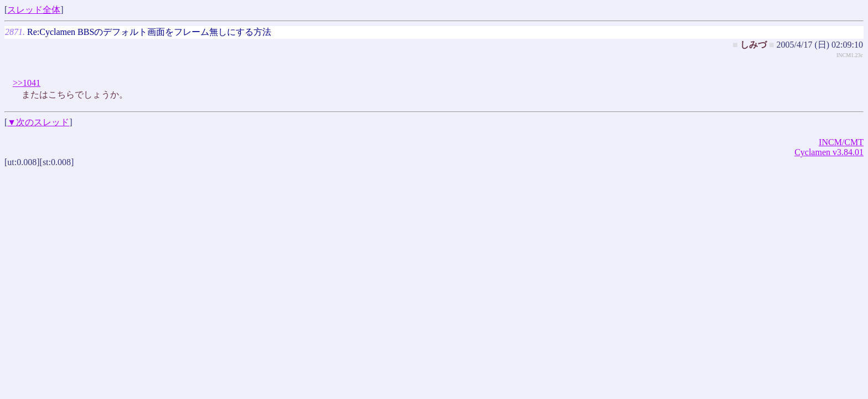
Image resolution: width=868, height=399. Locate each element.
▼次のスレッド (38, 122)
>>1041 (27, 83)
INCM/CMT (841, 142)
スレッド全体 (34, 10)
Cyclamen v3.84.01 (829, 152)
